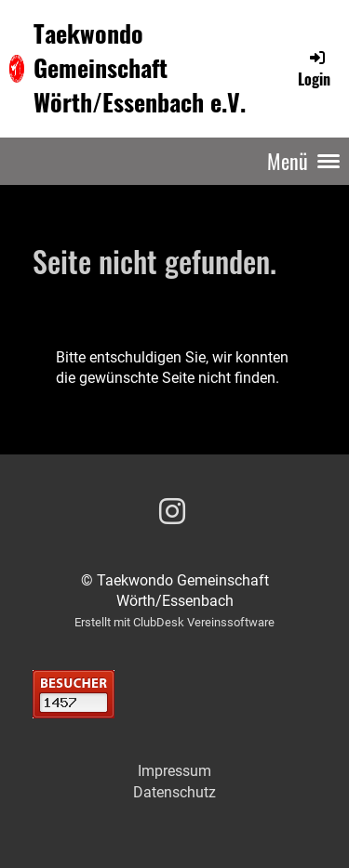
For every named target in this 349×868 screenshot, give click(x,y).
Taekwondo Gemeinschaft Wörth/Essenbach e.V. (140, 68)
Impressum (174, 771)
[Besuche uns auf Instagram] (172, 512)
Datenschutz (174, 792)
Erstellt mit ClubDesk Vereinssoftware (174, 622)
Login (314, 69)
